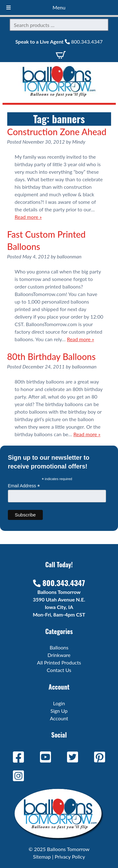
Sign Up (59, 711)
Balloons (59, 647)
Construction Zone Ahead (57, 132)
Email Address (24, 486)
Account (59, 718)
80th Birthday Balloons (51, 357)
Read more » (28, 217)
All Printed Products (59, 662)
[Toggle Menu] (8, 8)
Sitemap (42, 857)
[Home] (59, 95)
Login (59, 703)
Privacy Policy (70, 857)
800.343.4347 (84, 42)
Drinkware (59, 655)
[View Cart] (61, 54)
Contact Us (59, 670)
